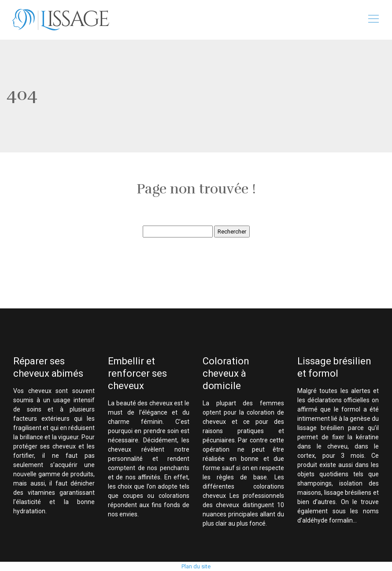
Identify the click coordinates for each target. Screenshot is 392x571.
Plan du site (196, 566)
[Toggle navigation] (373, 20)
